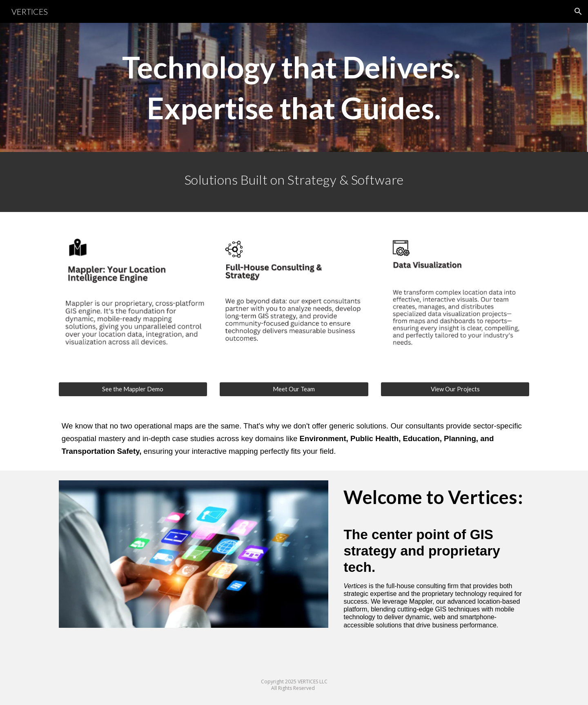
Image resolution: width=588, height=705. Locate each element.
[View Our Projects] (455, 389)
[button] (578, 11)
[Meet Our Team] (294, 389)
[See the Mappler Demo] (133, 389)
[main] (294, 87)
